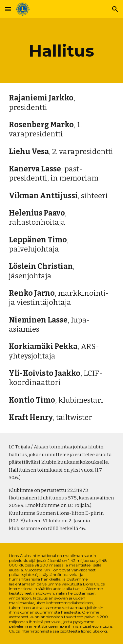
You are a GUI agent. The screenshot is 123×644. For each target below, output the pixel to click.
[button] (8, 9)
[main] (62, 51)
